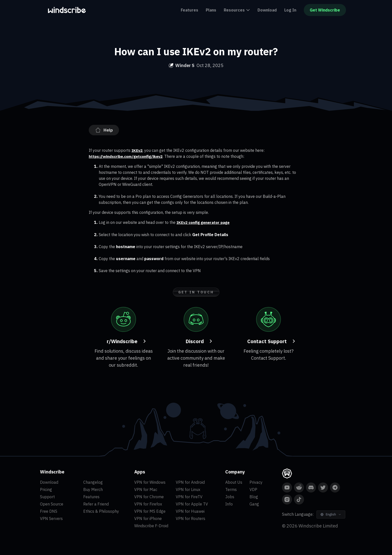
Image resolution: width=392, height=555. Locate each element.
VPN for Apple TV (192, 504)
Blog (254, 496)
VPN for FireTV (189, 496)
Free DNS (49, 511)
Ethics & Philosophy (101, 511)
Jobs (230, 496)
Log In (290, 10)
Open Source (52, 504)
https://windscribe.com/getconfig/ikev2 (128, 156)
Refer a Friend (96, 504)
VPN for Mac (146, 489)
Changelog (93, 482)
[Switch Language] (331, 514)
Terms (231, 489)
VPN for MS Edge (150, 511)
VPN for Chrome (149, 496)
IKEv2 (137, 150)
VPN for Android (190, 482)
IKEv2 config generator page (204, 222)
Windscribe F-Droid (151, 525)
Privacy (256, 482)
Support (47, 496)
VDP (253, 489)
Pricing (46, 489)
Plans (211, 10)
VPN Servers (51, 518)
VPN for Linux (188, 489)
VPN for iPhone (148, 518)
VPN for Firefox (148, 504)
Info (229, 504)
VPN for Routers (190, 518)
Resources (237, 10)
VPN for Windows (150, 482)
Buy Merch (93, 489)
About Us (234, 482)
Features (189, 10)
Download (267, 10)
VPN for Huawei (190, 511)
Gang (254, 504)
